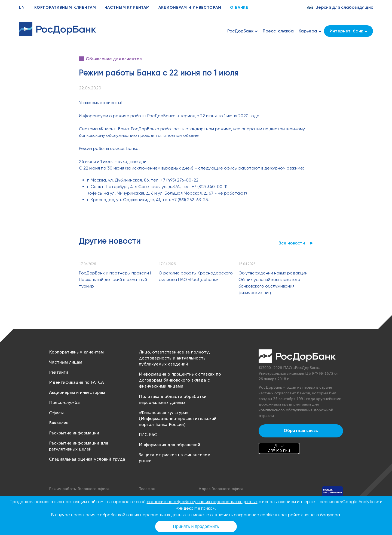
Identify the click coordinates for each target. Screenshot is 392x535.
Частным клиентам (127, 7)
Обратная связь (301, 431)
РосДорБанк (243, 31)
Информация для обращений (169, 445)
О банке (239, 7)
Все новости (292, 243)
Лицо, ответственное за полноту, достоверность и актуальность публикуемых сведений (174, 358)
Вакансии (59, 423)
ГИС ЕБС (148, 435)
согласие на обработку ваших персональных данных (202, 502)
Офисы (56, 413)
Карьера (310, 31)
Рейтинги (59, 372)
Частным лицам (66, 362)
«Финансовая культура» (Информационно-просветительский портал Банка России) (178, 419)
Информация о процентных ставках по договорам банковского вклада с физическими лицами (180, 380)
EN (22, 7)
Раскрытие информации (74, 433)
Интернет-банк (349, 31)
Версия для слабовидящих (344, 7)
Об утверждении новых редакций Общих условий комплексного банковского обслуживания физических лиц (273, 283)
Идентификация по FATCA (76, 383)
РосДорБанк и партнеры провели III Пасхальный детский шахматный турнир (116, 279)
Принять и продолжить (196, 526)
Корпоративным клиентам (65, 7)
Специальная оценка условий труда (87, 459)
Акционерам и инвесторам (190, 7)
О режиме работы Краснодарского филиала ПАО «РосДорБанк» (196, 276)
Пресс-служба (278, 31)
